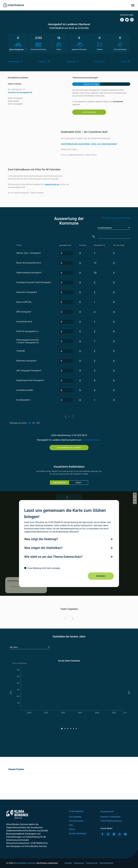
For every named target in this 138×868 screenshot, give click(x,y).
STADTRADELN (76, 812)
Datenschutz (92, 863)
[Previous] (66, 619)
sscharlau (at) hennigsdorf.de (20, 92)
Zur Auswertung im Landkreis (69, 448)
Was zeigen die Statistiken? (43, 548)
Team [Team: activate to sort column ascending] (19, 245)
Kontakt (68, 863)
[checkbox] (69, 568)
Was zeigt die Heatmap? (41, 539)
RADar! (79, 483)
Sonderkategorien (105, 228)
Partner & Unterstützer (110, 817)
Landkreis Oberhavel (91, 440)
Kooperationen (107, 812)
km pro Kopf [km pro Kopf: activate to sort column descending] (119, 245)
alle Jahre (14, 647)
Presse (72, 829)
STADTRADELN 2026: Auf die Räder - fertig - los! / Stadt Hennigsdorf (89, 144)
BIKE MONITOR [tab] (59, 483)
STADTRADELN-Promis (111, 821)
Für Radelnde (75, 817)
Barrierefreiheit (107, 863)
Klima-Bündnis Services (24, 863)
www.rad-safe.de (52, 184)
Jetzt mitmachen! (89, 112)
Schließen (101, 576)
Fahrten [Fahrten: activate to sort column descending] (83, 245)
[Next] (72, 619)
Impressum (79, 863)
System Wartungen (78, 833)
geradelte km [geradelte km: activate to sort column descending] (65, 245)
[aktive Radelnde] (101, 245)
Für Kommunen (76, 821)
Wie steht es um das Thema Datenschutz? (53, 557)
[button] (11, 693)
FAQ (71, 825)
